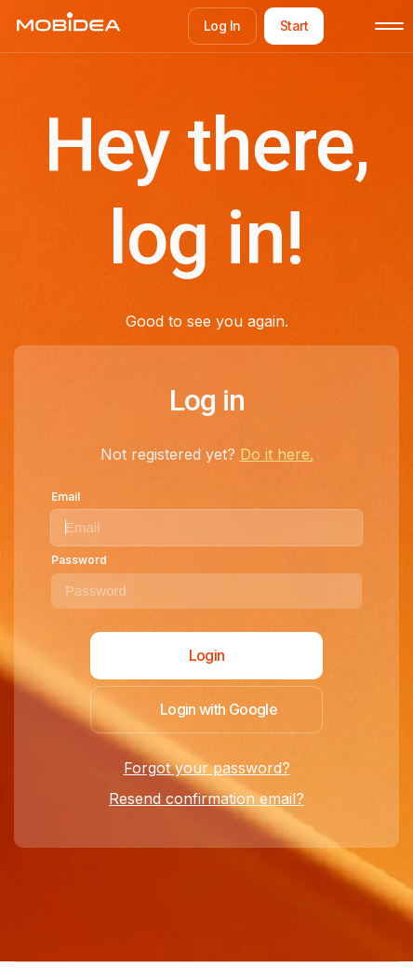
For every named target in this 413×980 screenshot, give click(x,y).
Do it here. (277, 454)
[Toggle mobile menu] (389, 26)
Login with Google (219, 709)
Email (66, 497)
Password (79, 560)
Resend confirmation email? (206, 799)
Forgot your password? (207, 768)
